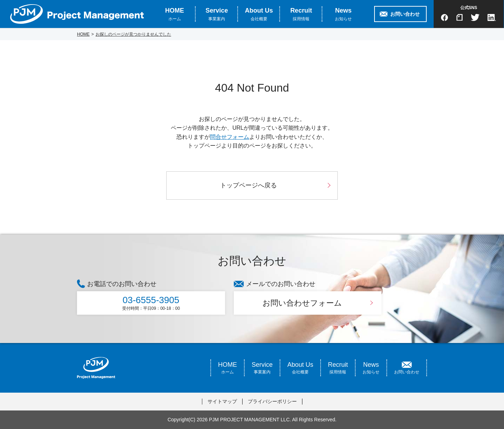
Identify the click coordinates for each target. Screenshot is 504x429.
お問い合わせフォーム (302, 303)
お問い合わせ (405, 14)
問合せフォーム (230, 137)
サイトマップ (222, 401)
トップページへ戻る (248, 185)
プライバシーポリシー (272, 401)
